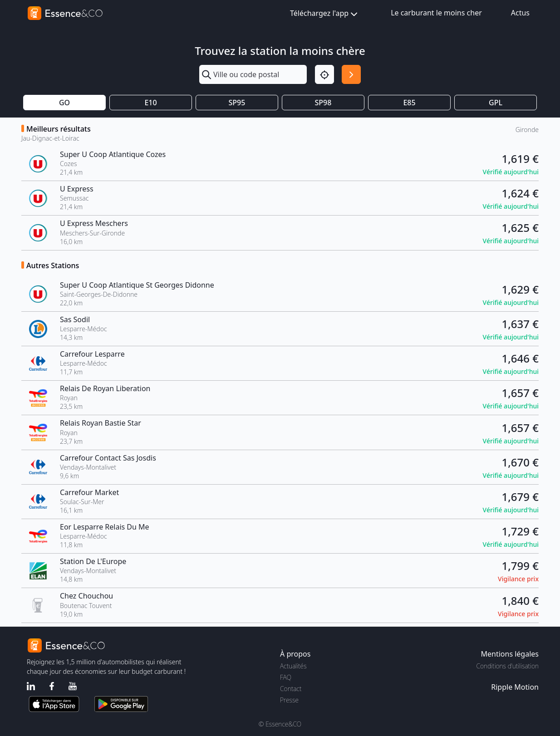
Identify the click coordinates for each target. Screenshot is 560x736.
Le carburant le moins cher (436, 13)
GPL (496, 103)
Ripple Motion (515, 687)
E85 (409, 103)
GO (64, 103)
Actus (520, 13)
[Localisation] (324, 74)
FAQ (286, 677)
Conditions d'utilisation (507, 666)
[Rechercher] (351, 74)
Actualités (293, 666)
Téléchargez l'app (325, 14)
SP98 (323, 103)
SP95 (237, 103)
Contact (291, 689)
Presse (289, 700)
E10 (150, 103)
